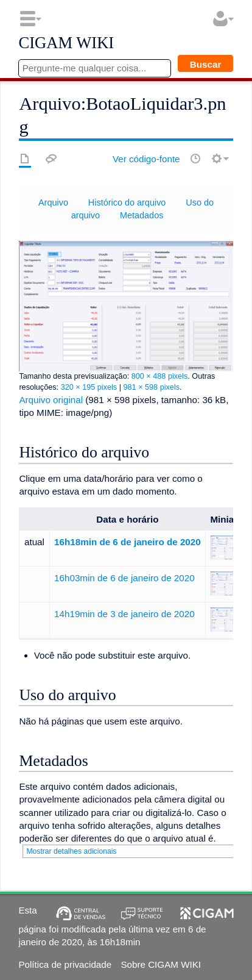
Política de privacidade (65, 964)
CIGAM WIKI (66, 43)
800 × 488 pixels (160, 376)
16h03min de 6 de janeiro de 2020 (124, 578)
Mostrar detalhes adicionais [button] (71, 851)
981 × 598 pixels (152, 387)
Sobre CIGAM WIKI (161, 964)
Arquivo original (51, 400)
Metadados (142, 215)
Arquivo (53, 202)
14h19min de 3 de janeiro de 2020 (124, 614)
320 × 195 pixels (89, 387)
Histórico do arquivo (127, 202)
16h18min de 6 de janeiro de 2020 (128, 542)
